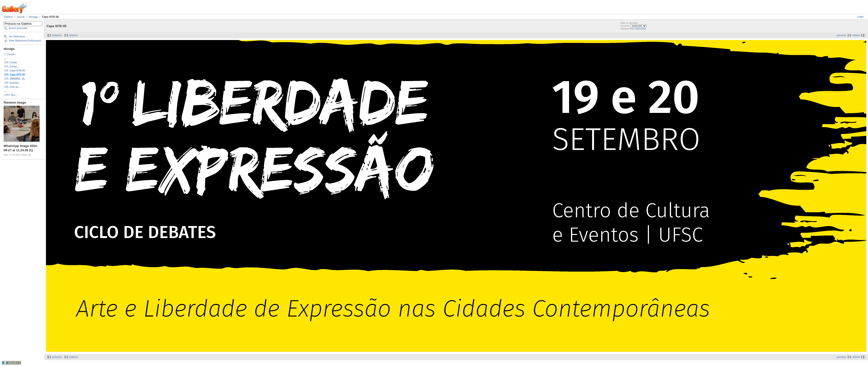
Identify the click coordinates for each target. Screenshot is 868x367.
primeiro (57, 35)
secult (21, 17)
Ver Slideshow (17, 37)
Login (860, 17)
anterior (74, 35)
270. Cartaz (11, 62)
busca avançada (18, 28)
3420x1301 (640, 29)
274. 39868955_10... (15, 79)
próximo (841, 35)
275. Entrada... (12, 83)
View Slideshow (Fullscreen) (25, 41)
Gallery (8, 17)
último (856, 35)
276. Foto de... (12, 87)
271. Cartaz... (12, 67)
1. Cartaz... (10, 54)
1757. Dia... (11, 95)
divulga (33, 17)
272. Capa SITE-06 (15, 71)
